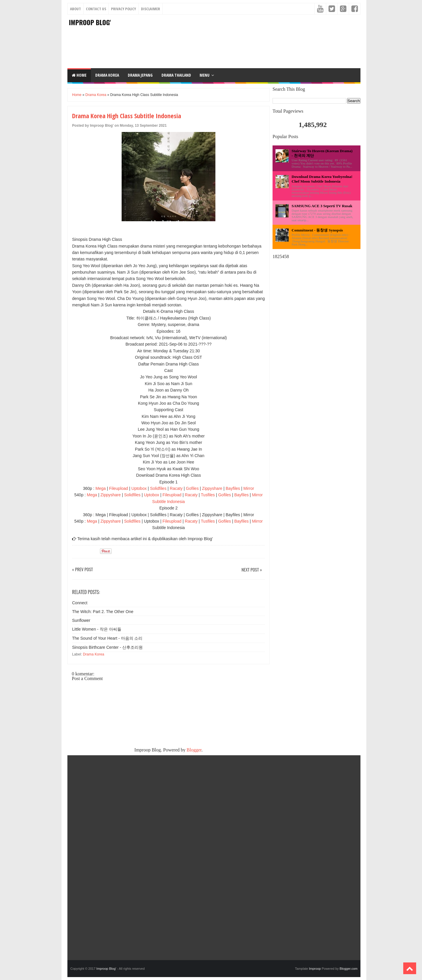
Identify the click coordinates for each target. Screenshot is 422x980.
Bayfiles (233, 488)
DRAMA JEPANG (140, 75)
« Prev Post (82, 570)
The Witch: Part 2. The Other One (103, 612)
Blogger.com (349, 969)
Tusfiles (208, 495)
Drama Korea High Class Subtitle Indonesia (127, 116)
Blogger (194, 750)
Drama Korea (96, 95)
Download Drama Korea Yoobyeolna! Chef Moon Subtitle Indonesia (322, 179)
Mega (101, 488)
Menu (205, 75)
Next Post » (252, 570)
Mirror (249, 488)
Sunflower (81, 620)
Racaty (176, 488)
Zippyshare (212, 488)
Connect (80, 603)
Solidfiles (158, 488)
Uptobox (139, 488)
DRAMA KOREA (107, 75)
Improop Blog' (90, 22)
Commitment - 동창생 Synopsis (317, 230)
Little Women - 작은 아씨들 (97, 629)
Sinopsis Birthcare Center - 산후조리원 (107, 647)
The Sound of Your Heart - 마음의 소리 (107, 638)
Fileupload (119, 488)
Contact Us (96, 9)
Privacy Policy (124, 9)
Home (79, 75)
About (75, 9)
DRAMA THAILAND (176, 75)
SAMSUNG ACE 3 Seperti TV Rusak (322, 206)
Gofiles (192, 488)
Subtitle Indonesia (168, 502)
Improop (315, 969)
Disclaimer (150, 9)
